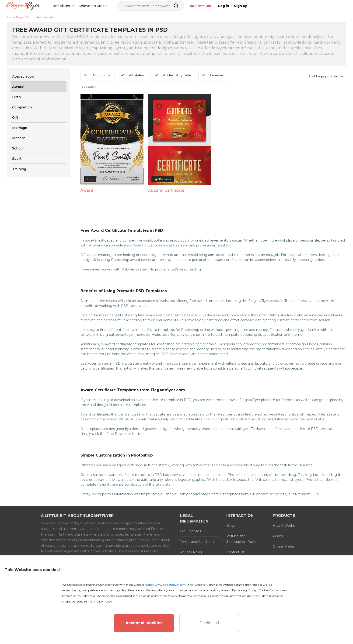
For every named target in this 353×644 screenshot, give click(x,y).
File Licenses (190, 531)
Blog (230, 526)
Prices (278, 536)
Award (87, 190)
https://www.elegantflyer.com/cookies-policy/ (190, 596)
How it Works (284, 526)
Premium (297, 6)
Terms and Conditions (198, 542)
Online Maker (284, 547)
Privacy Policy (191, 552)
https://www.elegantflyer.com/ (166, 585)
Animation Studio (94, 6)
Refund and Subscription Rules (241, 539)
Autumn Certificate (166, 190)
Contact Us (235, 552)
